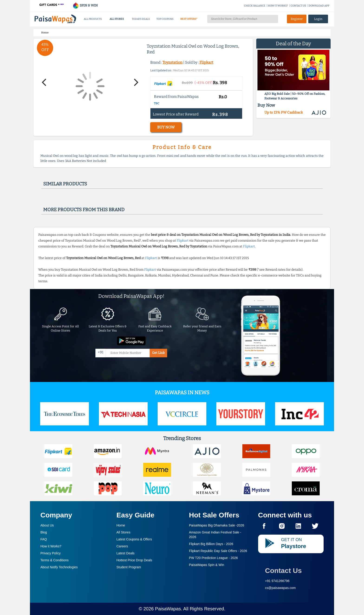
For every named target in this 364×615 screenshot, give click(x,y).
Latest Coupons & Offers (134, 539)
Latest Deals (126, 553)
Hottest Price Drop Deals (134, 560)
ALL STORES (117, 19)
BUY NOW (166, 127)
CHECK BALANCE (255, 6)
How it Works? (51, 546)
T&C (157, 103)
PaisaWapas (168, 609)
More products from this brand (84, 210)
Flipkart (206, 62)
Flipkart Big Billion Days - (211, 544)
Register (297, 19)
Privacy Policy (50, 553)
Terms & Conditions (54, 560)
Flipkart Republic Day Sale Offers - (218, 551)
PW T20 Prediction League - (213, 558)
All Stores (123, 532)
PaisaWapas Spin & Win (206, 565)
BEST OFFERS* (189, 19)
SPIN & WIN (85, 5)
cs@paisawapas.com (281, 588)
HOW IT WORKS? (278, 6)
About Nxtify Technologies (59, 567)
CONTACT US (298, 6)
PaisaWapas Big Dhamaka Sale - (217, 525)
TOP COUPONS (165, 19)
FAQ (44, 539)
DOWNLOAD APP (319, 6)
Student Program (129, 567)
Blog (44, 532)
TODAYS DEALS (141, 19)
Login (318, 19)
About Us (47, 525)
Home (121, 525)
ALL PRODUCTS (93, 19)
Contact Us (283, 571)
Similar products (65, 184)
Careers (122, 546)
